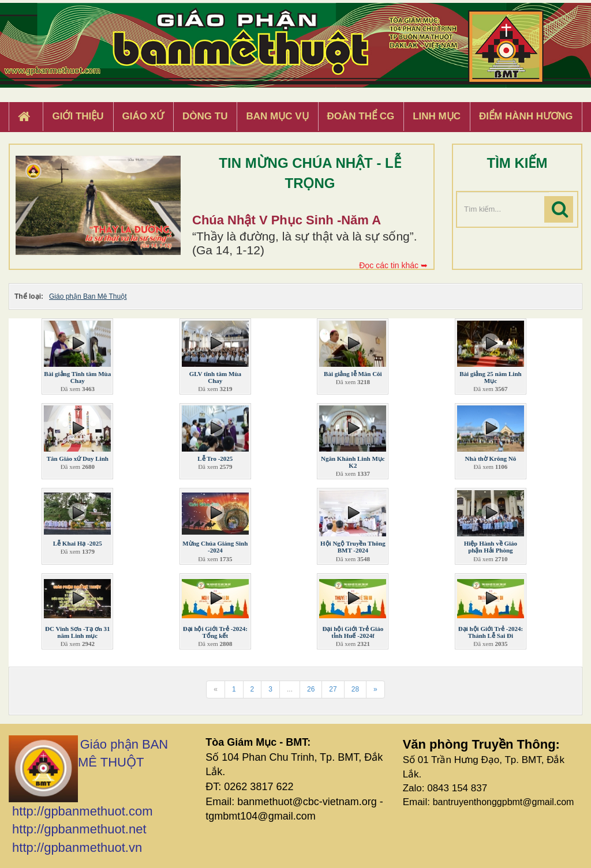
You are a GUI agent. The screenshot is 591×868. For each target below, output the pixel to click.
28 (355, 689)
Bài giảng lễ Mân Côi (353, 374)
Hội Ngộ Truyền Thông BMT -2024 (353, 547)
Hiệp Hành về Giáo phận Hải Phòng (491, 547)
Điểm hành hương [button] (526, 116)
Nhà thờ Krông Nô (491, 459)
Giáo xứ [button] (143, 116)
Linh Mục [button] (437, 116)
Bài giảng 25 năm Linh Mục (490, 377)
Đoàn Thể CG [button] (361, 116)
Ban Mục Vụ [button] (277, 116)
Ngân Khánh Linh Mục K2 (353, 462)
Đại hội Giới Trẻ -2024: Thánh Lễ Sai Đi (491, 632)
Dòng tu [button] (205, 116)
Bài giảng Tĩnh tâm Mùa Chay (77, 377)
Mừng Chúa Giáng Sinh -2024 (215, 547)
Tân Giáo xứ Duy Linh (78, 459)
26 (311, 689)
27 (333, 689)
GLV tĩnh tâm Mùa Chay (215, 377)
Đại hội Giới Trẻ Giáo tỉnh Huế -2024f (353, 632)
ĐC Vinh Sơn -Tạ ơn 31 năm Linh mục (78, 632)
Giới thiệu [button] (78, 116)
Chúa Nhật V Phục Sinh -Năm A (287, 220)
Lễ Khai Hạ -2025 (78, 543)
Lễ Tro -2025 (215, 459)
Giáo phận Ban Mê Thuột (88, 296)
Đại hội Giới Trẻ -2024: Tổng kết (215, 632)
